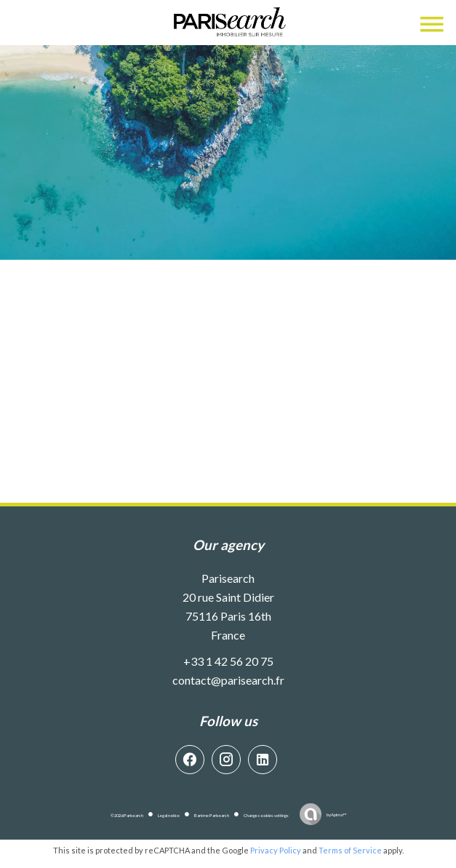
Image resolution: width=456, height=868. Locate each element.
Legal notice (169, 815)
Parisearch (228, 578)
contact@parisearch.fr (228, 680)
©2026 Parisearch (127, 815)
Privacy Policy (276, 850)
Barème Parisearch (212, 815)
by (336, 815)
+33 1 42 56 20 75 (228, 661)
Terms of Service (350, 850)
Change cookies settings (266, 815)
